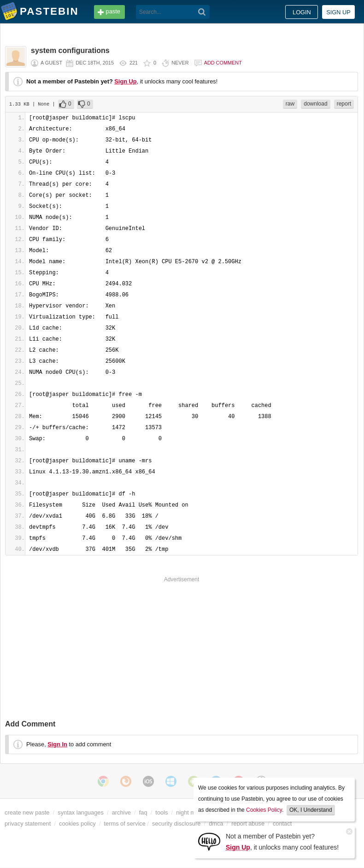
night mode (191, 812)
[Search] (202, 12)
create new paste (27, 812)
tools (161, 812)
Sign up (338, 12)
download (315, 104)
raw (290, 104)
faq (143, 812)
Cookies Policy (264, 810)
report (344, 104)
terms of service (125, 824)
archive (121, 812)
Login (302, 12)
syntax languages (81, 812)
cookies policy (77, 824)
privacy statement (28, 824)
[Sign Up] (209, 841)
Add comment (223, 63)
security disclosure (176, 824)
